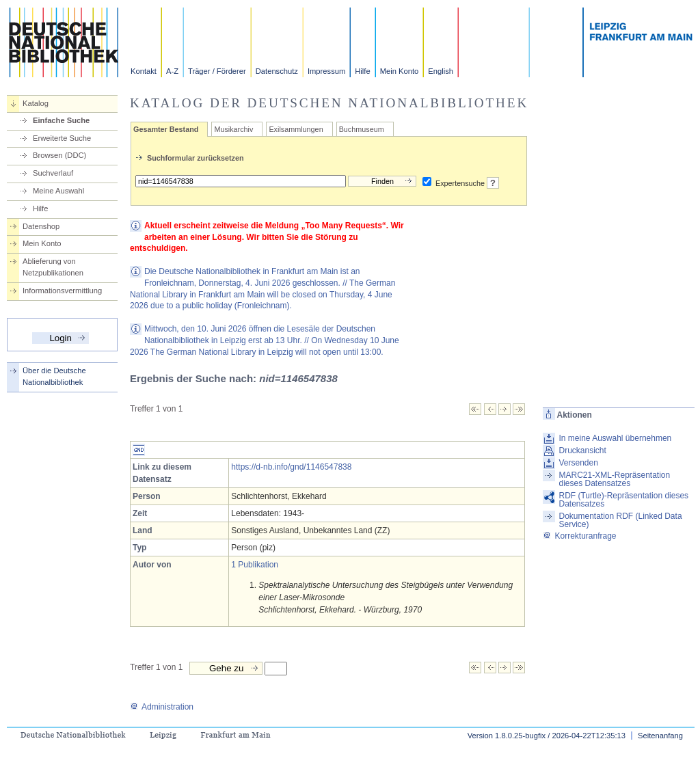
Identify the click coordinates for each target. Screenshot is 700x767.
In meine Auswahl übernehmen (615, 438)
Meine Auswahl (58, 191)
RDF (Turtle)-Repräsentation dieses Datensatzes (623, 500)
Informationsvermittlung (62, 291)
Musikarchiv (233, 129)
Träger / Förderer (217, 71)
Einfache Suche (61, 120)
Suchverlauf (53, 173)
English (441, 71)
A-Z (172, 71)
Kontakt (144, 71)
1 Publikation (255, 565)
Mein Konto (400, 71)
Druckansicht (582, 450)
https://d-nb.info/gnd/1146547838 (291, 467)
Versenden (578, 463)
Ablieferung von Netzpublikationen (53, 267)
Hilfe (362, 71)
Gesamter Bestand (166, 129)
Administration (162, 707)
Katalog (36, 103)
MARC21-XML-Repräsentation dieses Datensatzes (614, 479)
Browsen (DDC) (59, 155)
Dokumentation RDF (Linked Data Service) (620, 520)
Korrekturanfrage (579, 536)
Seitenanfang (660, 736)
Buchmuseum (362, 129)
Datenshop (41, 226)
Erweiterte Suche (62, 138)
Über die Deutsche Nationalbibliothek (54, 376)
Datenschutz (277, 71)
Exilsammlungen (296, 129)
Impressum (326, 71)
